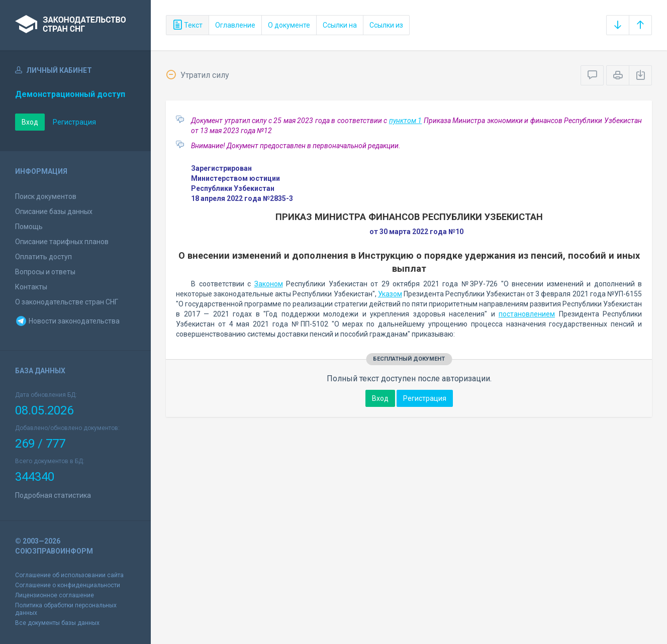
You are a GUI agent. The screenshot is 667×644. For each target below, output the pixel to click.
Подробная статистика (53, 495)
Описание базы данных (54, 211)
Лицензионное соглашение (55, 595)
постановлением (527, 314)
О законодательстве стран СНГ (67, 302)
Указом (390, 294)
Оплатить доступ (43, 257)
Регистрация (74, 122)
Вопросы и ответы (45, 272)
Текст (187, 25)
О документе (289, 25)
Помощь (29, 227)
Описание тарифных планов (62, 242)
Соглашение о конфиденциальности (68, 585)
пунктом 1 (406, 121)
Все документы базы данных (57, 623)
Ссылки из (386, 25)
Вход (30, 122)
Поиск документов (46, 196)
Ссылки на (340, 25)
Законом (269, 284)
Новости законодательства (67, 321)
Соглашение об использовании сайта (69, 575)
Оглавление (235, 25)
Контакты (31, 287)
